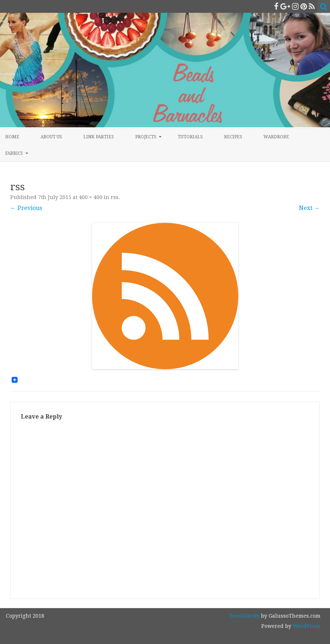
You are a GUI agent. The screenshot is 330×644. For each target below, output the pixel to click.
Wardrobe (276, 137)
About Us (51, 137)
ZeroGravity (244, 616)
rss (115, 197)
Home (12, 137)
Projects (146, 137)
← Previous (26, 208)
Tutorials (190, 137)
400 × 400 (91, 197)
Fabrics (14, 153)
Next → (309, 208)
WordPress (306, 626)
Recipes (233, 137)
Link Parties (99, 137)
